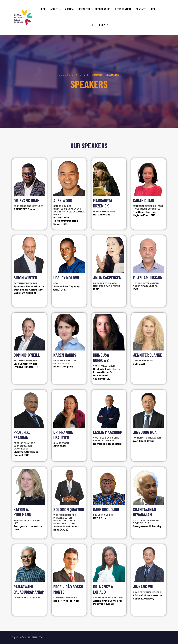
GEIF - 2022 (99, 25)
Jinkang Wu (143, 587)
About (54, 9)
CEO (56, 283)
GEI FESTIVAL (38, 637)
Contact (141, 9)
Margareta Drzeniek (103, 203)
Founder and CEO (103, 515)
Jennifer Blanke (148, 355)
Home (43, 9)
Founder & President (66, 597)
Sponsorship (102, 9)
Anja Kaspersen (107, 278)
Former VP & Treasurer (147, 438)
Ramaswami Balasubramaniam (29, 589)
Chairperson (61, 443)
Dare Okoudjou (106, 509)
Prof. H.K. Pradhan (22, 435)
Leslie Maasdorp (108, 432)
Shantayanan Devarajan (145, 512)
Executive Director (25, 283)
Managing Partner (104, 211)
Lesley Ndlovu (66, 278)
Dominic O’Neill (27, 355)
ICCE (153, 9)
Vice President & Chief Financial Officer (107, 439)
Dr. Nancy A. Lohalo (104, 589)
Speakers (84, 9)
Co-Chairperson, (143, 360)
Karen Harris (65, 355)
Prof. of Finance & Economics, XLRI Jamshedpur (25, 446)
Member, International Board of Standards (147, 285)
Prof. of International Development (147, 522)
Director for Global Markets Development (107, 285)
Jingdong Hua (145, 432)
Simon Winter (25, 278)
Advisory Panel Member (147, 592)
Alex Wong (63, 200)
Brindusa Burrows (101, 357)
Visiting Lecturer (104, 366)
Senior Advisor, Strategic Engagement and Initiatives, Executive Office (69, 210)
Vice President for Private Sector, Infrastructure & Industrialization (65, 519)
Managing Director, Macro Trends (65, 362)
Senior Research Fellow (108, 597)
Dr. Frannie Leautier (63, 435)
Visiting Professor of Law (27, 522)
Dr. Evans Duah (27, 200)
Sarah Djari (143, 200)
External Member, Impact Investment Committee (148, 207)
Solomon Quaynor (69, 509)
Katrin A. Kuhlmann (22, 512)
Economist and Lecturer (29, 206)
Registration (123, 9)
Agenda (69, 9)
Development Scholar (27, 597)
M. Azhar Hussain (148, 278)
